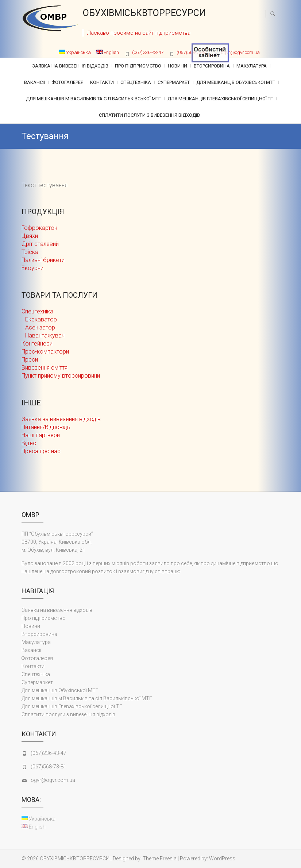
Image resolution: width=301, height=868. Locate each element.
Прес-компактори (45, 352)
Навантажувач (45, 335)
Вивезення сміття (45, 368)
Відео (29, 443)
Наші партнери (41, 435)
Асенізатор (40, 327)
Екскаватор (41, 319)
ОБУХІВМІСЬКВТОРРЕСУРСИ (144, 13)
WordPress (222, 859)
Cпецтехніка (136, 82)
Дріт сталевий (40, 244)
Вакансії (34, 82)
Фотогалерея (67, 82)
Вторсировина (212, 66)
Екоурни (32, 268)
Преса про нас (41, 451)
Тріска (30, 252)
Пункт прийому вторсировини (61, 376)
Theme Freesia (160, 859)
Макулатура (252, 66)
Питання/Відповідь (46, 427)
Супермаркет (174, 82)
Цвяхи (30, 236)
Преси (30, 360)
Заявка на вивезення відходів (70, 66)
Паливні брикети (43, 260)
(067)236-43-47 (148, 52)
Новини (177, 66)
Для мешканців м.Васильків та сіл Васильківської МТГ (93, 99)
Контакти (102, 82)
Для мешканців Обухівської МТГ (236, 82)
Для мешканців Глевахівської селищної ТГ (220, 99)
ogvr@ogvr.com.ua (240, 52)
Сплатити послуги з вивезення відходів (149, 115)
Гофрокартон (39, 228)
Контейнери (37, 344)
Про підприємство (138, 66)
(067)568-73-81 (49, 767)
